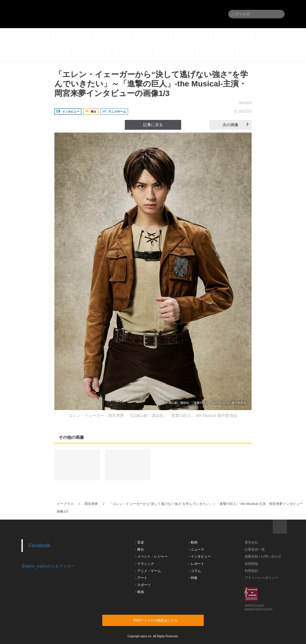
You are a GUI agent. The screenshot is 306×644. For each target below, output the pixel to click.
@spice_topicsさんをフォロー (48, 566)
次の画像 (236, 125)
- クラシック (145, 564)
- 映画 (140, 592)
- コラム (195, 571)
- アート (141, 578)
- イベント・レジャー (151, 556)
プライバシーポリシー (261, 578)
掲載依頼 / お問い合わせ (263, 556)
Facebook (39, 545)
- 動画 (193, 542)
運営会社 (251, 542)
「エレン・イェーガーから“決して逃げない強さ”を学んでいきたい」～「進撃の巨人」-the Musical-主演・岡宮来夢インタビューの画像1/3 (151, 84)
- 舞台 (140, 549)
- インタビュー (200, 556)
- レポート (197, 564)
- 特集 (193, 578)
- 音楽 (140, 542)
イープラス (65, 504)
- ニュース (197, 549)
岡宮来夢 (91, 504)
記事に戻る (153, 125)
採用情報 (251, 564)
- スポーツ (143, 585)
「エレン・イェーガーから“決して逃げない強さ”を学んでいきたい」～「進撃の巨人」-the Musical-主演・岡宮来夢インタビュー (206, 504)
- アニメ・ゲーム (148, 571)
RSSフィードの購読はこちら (164, 620)
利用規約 (251, 571)
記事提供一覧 (255, 549)
